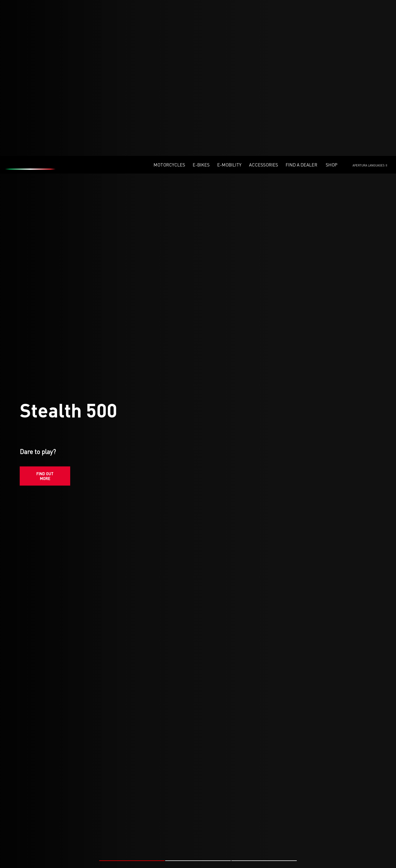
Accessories (264, 9)
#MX (90, 857)
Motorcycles (169, 9)
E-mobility (229, 9)
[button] (132, 695)
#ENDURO (281, 857)
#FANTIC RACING (69, 857)
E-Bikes (201, 9)
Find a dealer (301, 9)
